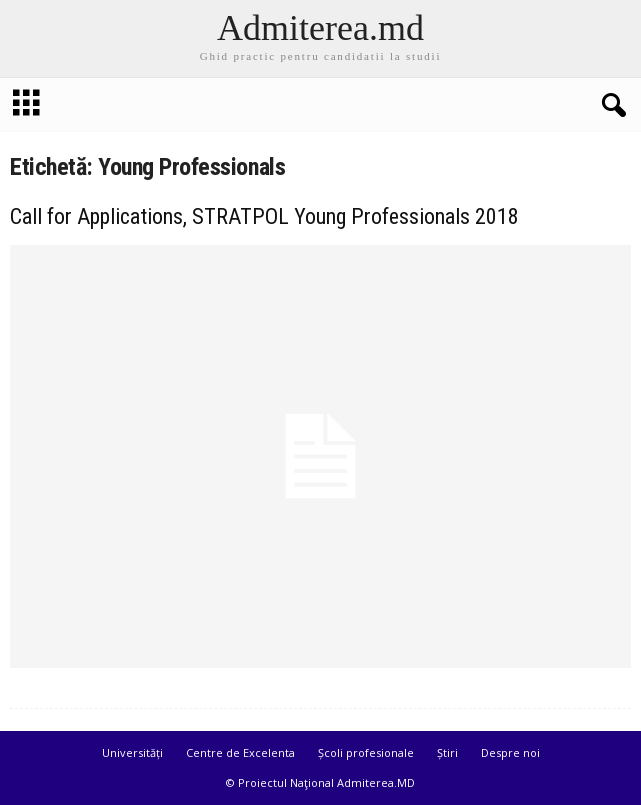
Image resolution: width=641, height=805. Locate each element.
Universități (132, 752)
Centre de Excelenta (240, 752)
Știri (447, 752)
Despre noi (510, 752)
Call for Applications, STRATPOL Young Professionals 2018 (264, 216)
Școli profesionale (366, 752)
